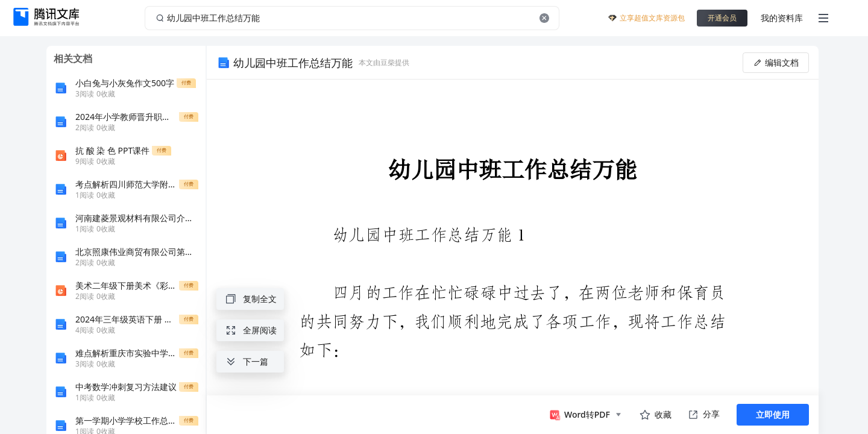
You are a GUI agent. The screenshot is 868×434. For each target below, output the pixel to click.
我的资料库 (782, 18)
